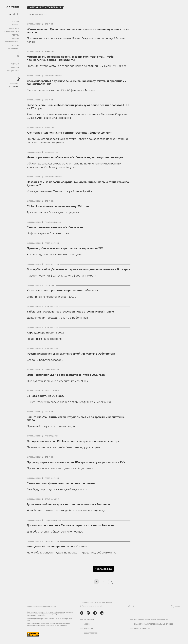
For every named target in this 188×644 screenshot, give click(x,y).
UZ (14, 14)
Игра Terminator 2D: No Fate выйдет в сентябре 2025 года (66, 375)
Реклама (15, 67)
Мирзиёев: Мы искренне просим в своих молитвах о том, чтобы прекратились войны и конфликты (70, 58)
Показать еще (103, 569)
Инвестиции (14, 28)
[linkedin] (102, 613)
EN (18, 14)
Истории (15, 25)
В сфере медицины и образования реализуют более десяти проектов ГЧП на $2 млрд (78, 107)
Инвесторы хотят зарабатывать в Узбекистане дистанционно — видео (75, 157)
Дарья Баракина (52, 391)
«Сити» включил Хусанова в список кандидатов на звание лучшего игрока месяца (78, 31)
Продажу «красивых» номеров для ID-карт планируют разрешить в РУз (76, 462)
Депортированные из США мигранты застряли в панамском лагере (73, 441)
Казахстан (15, 83)
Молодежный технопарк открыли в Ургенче (57, 547)
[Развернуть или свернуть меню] (18, 56)
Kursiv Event (14, 49)
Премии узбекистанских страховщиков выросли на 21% (65, 248)
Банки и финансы (11, 32)
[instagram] (88, 613)
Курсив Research (12, 42)
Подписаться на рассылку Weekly (97, 603)
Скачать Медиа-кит (143, 629)
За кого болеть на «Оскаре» (46, 396)
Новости (15, 21)
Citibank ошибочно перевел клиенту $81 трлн (58, 206)
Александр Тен (51, 307)
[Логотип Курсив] (13, 7)
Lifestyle (15, 45)
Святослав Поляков (53, 76)
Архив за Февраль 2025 (37, 15)
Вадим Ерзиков (51, 152)
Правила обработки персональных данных (153, 624)
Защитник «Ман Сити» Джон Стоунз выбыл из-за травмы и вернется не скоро (76, 419)
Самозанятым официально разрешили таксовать (61, 483)
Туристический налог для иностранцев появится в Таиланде (68, 504)
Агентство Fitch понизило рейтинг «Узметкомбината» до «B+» (69, 133)
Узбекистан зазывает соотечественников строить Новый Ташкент (72, 312)
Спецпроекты (13, 71)
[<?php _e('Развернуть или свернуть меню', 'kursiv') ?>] (18, 79)
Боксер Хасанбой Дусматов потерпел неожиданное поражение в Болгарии (79, 269)
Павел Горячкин (52, 243)
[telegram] (95, 613)
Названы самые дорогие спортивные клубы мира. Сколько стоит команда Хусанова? (78, 184)
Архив (87, 624)
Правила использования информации (151, 620)
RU (10, 14)
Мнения (16, 38)
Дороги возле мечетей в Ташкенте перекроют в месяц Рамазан (70, 525)
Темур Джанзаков (53, 222)
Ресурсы (15, 35)
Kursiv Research (91, 633)
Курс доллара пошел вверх (45, 333)
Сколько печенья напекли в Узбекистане (55, 227)
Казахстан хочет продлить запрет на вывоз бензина (62, 291)
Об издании (89, 620)
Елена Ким (49, 24)
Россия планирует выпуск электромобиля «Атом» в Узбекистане (71, 354)
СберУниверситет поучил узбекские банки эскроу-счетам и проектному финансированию (76, 83)
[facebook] (82, 613)
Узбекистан (14, 86)
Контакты (88, 629)
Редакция (15, 64)
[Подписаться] (131, 606)
